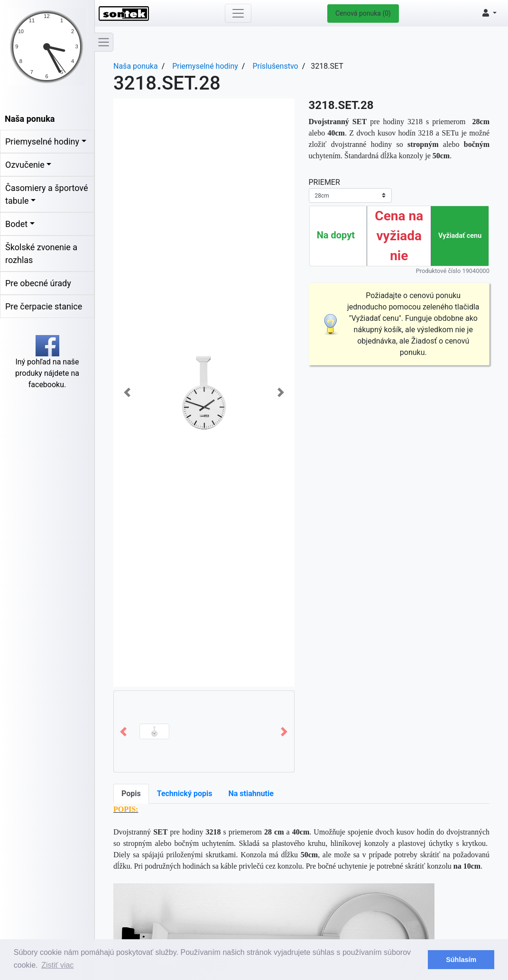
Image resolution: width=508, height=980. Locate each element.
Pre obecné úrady (38, 283)
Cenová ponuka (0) (363, 13)
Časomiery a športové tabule (46, 194)
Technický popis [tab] (185, 794)
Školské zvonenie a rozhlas (41, 254)
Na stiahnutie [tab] (251, 794)
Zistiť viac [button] (57, 965)
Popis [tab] (131, 794)
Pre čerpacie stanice (44, 306)
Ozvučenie (25, 165)
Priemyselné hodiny (42, 141)
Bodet (16, 224)
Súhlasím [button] (461, 960)
